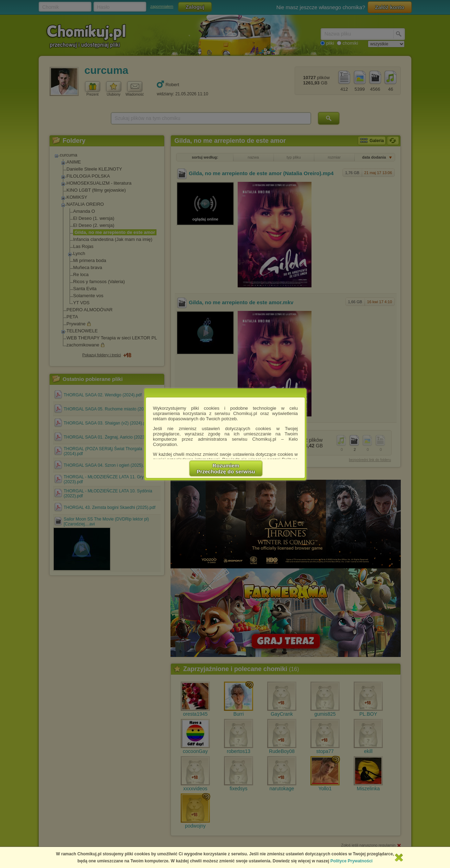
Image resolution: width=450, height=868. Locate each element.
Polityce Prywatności (352, 861)
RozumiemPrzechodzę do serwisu (226, 468)
